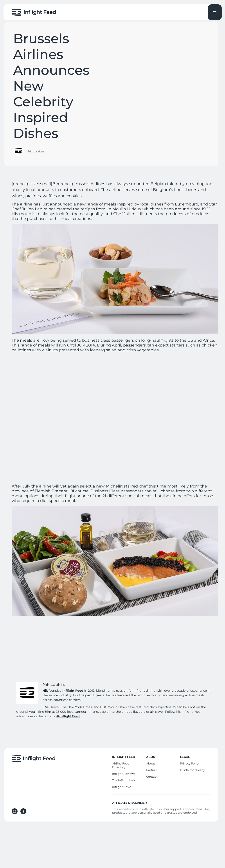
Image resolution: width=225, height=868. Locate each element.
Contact (152, 777)
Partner (152, 770)
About (151, 763)
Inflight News (122, 787)
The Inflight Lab (123, 780)
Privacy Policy (190, 763)
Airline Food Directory (121, 765)
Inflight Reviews (124, 774)
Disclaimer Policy (192, 770)
